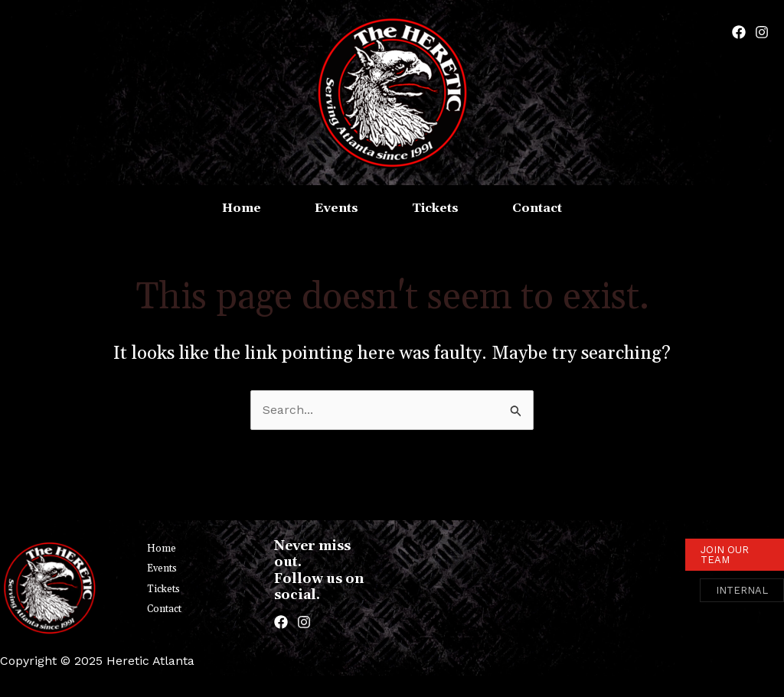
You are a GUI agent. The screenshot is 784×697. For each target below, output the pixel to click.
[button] (735, 555)
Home (162, 549)
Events (162, 568)
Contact (164, 609)
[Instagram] (762, 32)
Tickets (163, 589)
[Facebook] (739, 32)
